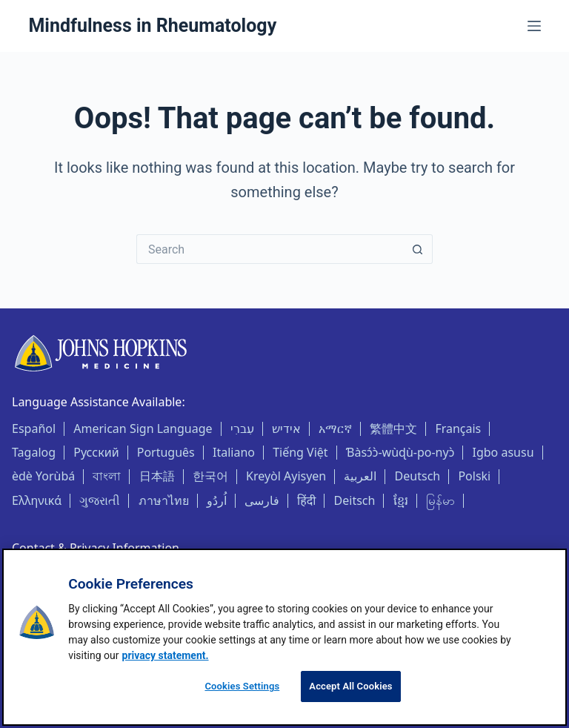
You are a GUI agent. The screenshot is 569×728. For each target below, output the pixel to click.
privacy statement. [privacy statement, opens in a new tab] (166, 655)
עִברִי (242, 428)
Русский (96, 452)
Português (166, 452)
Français (458, 428)
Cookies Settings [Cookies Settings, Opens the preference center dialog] (242, 686)
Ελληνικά (37, 500)
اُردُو (217, 500)
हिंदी (306, 500)
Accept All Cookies (350, 686)
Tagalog (34, 452)
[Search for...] (270, 249)
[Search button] (418, 249)
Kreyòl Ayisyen (286, 476)
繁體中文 (393, 428)
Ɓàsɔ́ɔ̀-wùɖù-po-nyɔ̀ (400, 452)
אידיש (286, 428)
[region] (284, 637)
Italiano (234, 452)
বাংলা (107, 476)
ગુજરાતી (100, 500)
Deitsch (355, 500)
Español (34, 428)
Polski (474, 476)
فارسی (262, 500)
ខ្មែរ (401, 500)
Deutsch (418, 476)
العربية (360, 476)
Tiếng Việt (300, 452)
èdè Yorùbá (43, 476)
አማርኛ (335, 428)
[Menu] (534, 26)
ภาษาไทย (164, 500)
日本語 (157, 476)
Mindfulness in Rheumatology (152, 26)
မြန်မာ (440, 500)
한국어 (210, 476)
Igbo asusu (503, 452)
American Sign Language (143, 428)
